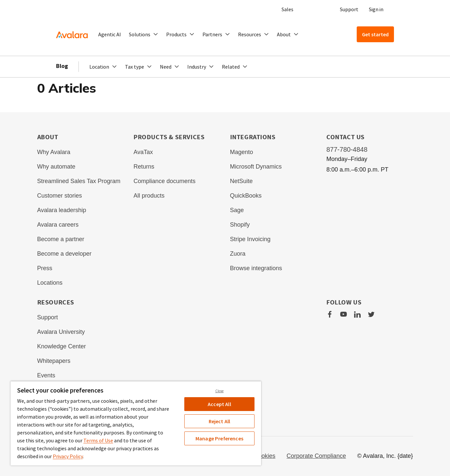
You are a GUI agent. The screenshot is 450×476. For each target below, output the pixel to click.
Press (45, 268)
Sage (237, 210)
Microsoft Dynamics (256, 167)
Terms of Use (98, 440)
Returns (144, 167)
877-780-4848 (347, 149)
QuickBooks (246, 196)
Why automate (56, 167)
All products (149, 196)
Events (46, 375)
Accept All (219, 404)
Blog (62, 66)
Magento (242, 152)
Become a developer (64, 254)
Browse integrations (256, 268)
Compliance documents (165, 181)
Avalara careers (58, 225)
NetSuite (241, 181)
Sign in (376, 9)
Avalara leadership (62, 210)
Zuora (238, 254)
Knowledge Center (62, 346)
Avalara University (61, 332)
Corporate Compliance (316, 456)
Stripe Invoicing (250, 239)
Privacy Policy (68, 456)
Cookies (265, 456)
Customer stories (60, 196)
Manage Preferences (219, 438)
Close (220, 391)
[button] (144, 34)
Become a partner (61, 239)
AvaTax (143, 152)
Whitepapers (54, 361)
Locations (50, 283)
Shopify (240, 225)
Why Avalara (54, 152)
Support (349, 9)
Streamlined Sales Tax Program (79, 181)
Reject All (220, 421)
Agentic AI (110, 34)
